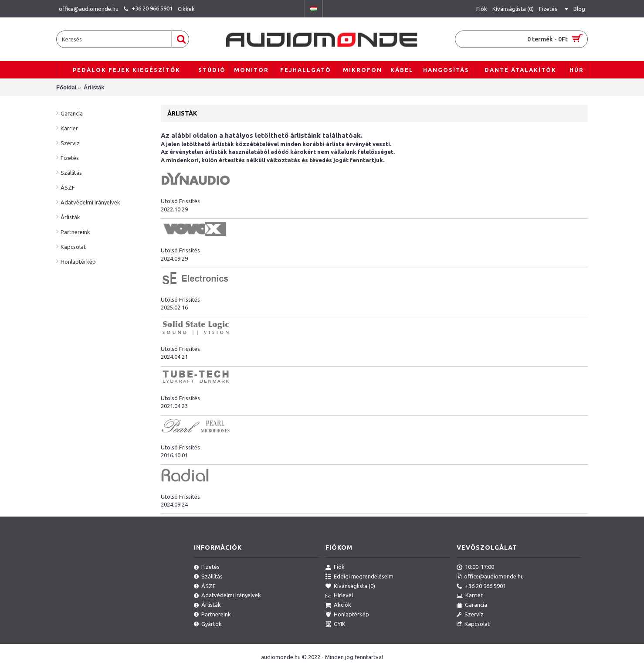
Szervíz (470, 615)
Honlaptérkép (78, 262)
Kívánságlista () (350, 586)
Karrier (69, 128)
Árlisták (70, 217)
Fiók (335, 567)
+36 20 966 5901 (481, 586)
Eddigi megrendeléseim (359, 577)
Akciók (338, 605)
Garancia (72, 113)
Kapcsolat (73, 247)
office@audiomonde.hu (490, 577)
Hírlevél (339, 595)
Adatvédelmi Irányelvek (90, 202)
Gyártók (208, 624)
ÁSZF (68, 187)
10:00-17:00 (475, 567)
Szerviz (70, 143)
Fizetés (70, 158)
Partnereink (75, 232)
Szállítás (71, 173)
